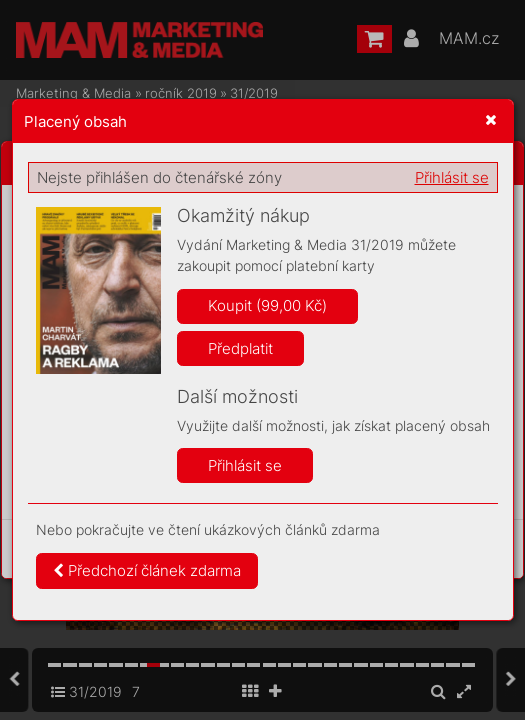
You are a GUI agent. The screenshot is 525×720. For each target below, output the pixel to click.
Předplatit (240, 348)
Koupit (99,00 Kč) (267, 305)
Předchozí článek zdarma (147, 570)
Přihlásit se (452, 177)
